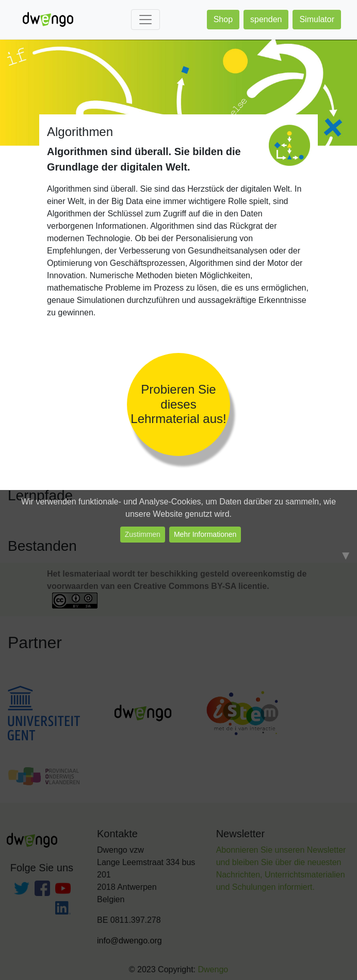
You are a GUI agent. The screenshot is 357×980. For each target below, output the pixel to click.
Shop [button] (223, 19)
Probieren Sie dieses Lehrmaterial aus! (178, 404)
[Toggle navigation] (145, 20)
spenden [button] (266, 19)
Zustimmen (143, 534)
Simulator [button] (317, 19)
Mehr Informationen (205, 534)
